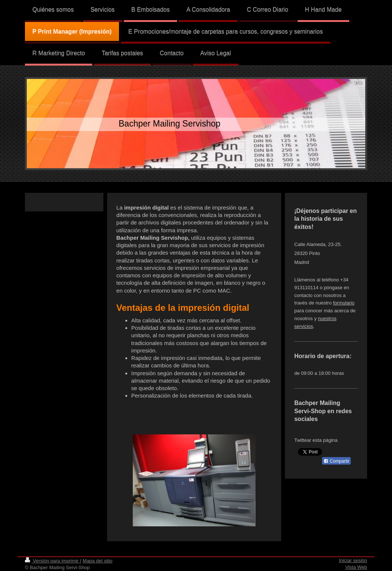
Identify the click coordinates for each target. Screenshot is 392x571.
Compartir (336, 461)
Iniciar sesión (353, 560)
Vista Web (356, 567)
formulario (344, 303)
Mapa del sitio (97, 561)
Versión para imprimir (52, 561)
